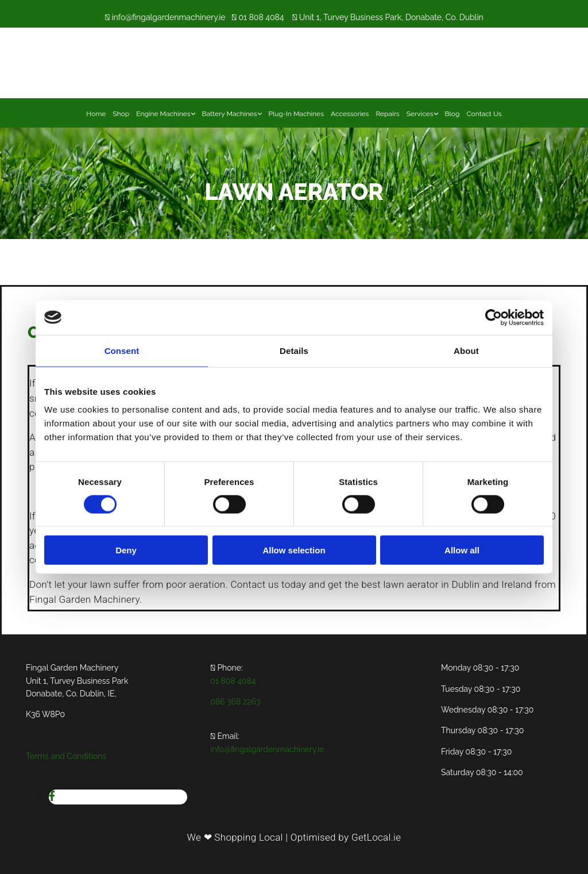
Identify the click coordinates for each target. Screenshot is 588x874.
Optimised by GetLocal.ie (346, 837)
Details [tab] (294, 350)
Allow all (462, 550)
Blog (452, 114)
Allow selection (294, 550)
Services (420, 114)
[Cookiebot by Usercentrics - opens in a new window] (494, 317)
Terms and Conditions (66, 756)
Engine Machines (163, 114)
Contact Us (484, 114)
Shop (121, 114)
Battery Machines (230, 114)
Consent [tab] (122, 350)
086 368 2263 (235, 702)
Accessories (350, 114)
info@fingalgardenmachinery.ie (168, 17)
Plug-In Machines (296, 114)
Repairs (387, 114)
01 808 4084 (261, 17)
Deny (126, 550)
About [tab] (466, 350)
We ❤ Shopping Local (235, 837)
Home (96, 114)
